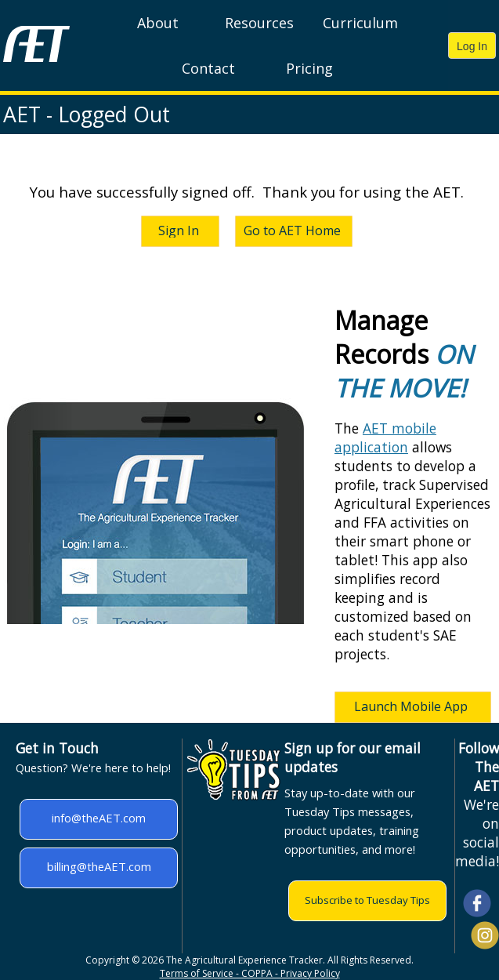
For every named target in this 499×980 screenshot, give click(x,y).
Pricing (309, 68)
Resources (259, 23)
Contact (208, 68)
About (158, 23)
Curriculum (360, 23)
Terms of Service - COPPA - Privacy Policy (250, 973)
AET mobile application (385, 437)
